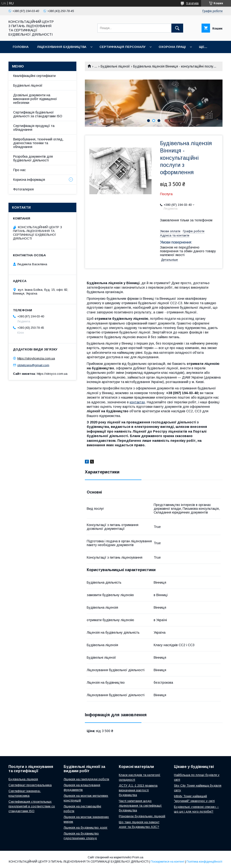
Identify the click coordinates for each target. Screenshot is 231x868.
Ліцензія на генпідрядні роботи (86, 779)
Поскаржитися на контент (167, 862)
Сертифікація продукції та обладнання (34, 128)
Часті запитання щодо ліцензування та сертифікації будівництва (140, 806)
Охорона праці (172, 47)
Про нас (19, 170)
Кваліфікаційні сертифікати (34, 76)
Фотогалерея (23, 189)
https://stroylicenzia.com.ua (36, 358)
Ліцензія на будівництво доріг (86, 828)
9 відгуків (192, 3)
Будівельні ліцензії (115, 66)
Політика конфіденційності (204, 862)
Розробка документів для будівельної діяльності (33, 158)
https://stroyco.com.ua (52, 374)
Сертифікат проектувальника (30, 785)
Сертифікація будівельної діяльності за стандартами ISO (38, 114)
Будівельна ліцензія (23, 779)
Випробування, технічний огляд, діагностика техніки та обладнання (38, 143)
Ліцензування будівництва (62, 47)
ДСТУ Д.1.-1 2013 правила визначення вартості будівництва (138, 790)
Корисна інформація (29, 180)
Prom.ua (138, 857)
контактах (137, 402)
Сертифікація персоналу (122, 47)
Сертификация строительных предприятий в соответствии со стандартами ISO (32, 806)
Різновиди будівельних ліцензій (142, 816)
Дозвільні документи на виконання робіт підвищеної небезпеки (35, 99)
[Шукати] (177, 28)
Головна (21, 47)
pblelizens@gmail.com (33, 365)
